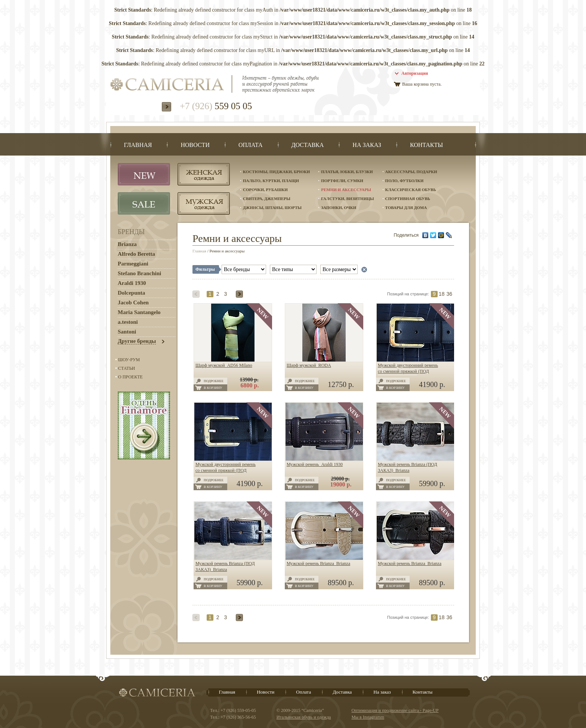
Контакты (423, 692)
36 (449, 294)
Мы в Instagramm (368, 717)
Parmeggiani (133, 264)
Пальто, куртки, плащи (271, 181)
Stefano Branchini (139, 273)
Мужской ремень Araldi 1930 (315, 464)
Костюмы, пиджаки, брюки (276, 172)
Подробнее (214, 381)
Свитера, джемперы (267, 199)
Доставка (342, 692)
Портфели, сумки (342, 181)
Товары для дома (406, 208)
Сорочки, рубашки (265, 190)
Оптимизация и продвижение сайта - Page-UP (395, 710)
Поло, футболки (405, 181)
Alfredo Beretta (136, 254)
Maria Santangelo (139, 312)
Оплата (303, 692)
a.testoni (128, 322)
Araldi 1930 (132, 283)
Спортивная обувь (408, 199)
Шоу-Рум (129, 360)
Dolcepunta (131, 293)
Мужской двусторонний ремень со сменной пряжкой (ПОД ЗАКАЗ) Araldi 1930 (408, 371)
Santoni (127, 332)
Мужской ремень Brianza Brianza (318, 563)
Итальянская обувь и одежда (304, 717)
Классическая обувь (411, 190)
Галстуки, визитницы (347, 199)
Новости (266, 692)
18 (442, 294)
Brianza (127, 244)
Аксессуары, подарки (411, 172)
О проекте (130, 377)
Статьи (127, 368)
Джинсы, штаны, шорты (272, 208)
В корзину (213, 388)
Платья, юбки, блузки (347, 172)
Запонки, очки (339, 208)
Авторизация (415, 73)
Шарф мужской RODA (309, 365)
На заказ (382, 692)
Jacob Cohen (133, 302)
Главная (199, 251)
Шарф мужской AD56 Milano (224, 365)
